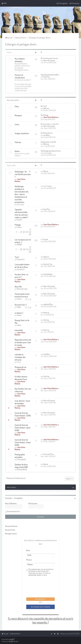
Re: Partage (44, 115)
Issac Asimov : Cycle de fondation (22, 402)
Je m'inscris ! (40, 599)
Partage (18, 225)
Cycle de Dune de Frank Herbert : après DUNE (23, 428)
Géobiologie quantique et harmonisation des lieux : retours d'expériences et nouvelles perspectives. (22, 194)
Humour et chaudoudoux (20, 76)
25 (30, 234)
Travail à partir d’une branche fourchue (22, 295)
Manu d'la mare (48, 60)
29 (21, 249)
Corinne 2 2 (21, 259)
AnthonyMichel (22, 469)
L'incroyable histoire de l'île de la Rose (22, 266)
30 (24, 249)
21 (21, 232)
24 (30, 232)
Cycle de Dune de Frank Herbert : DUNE (23, 414)
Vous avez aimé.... (13, 100)
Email (28, 550)
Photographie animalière (20, 456)
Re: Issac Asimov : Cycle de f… (50, 124)
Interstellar (19, 330)
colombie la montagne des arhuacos (20, 357)
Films (17, 106)
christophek (47, 274)
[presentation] (42, 587)
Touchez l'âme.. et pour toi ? (21, 276)
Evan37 (46, 77)
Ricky (45, 171)
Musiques (18, 115)
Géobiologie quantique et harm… (51, 151)
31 (27, 249)
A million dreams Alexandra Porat (21, 378)
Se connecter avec (40, 607)
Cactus (19, 227)
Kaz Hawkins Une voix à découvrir (23, 390)
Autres (17, 151)
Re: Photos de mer (47, 133)
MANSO (20, 245)
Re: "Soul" (44, 106)
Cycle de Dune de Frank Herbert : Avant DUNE (23, 442)
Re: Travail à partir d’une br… (50, 58)
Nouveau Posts (10, 530)
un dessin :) (19, 313)
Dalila (19, 307)
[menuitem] (4, 3)
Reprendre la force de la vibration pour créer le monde (23, 342)
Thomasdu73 (22, 459)
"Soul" (17, 257)
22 (24, 232)
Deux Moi (18, 287)
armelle (46, 135)
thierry (19, 315)
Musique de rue (20, 367)
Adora (45, 108)
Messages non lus (11, 534)
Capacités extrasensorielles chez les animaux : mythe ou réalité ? (22, 213)
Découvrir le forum (11, 526)
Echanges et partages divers (21, 44)
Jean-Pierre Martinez (50, 117)
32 (30, 249)
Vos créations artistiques (20, 60)
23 (27, 232)
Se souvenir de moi (13, 511)
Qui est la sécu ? (21, 305)
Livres (17, 124)
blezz (45, 464)
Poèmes (18, 142)
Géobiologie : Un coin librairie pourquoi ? (23, 174)
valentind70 (47, 304)
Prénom (29, 560)
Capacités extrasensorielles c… (50, 75)
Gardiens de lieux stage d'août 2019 (21, 466)
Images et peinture (22, 133)
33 (30, 252)
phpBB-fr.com (14, 641)
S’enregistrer (18, 498)
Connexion (9, 498)
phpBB (12, 639)
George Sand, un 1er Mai (48, 142)
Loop (45, 239)
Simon (19, 299)
